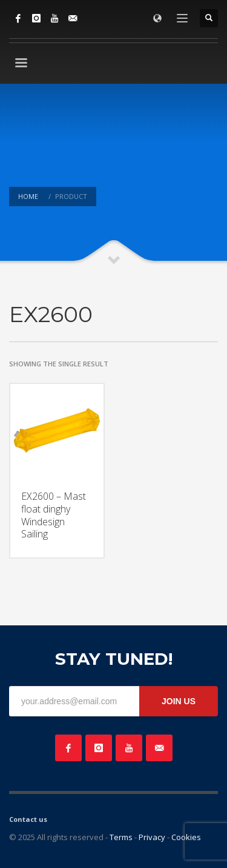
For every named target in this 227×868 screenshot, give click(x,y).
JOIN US (179, 701)
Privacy (152, 837)
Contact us (28, 819)
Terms (121, 837)
